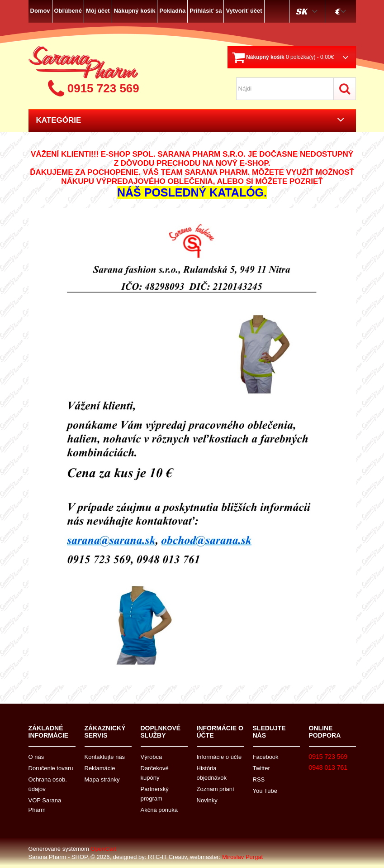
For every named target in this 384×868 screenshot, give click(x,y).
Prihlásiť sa (206, 11)
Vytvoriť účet (244, 11)
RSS (259, 779)
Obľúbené (68, 11)
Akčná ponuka (159, 810)
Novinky (207, 800)
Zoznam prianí (216, 789)
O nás (36, 757)
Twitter (261, 768)
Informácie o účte (219, 757)
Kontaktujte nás (105, 757)
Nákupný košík (135, 11)
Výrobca (152, 757)
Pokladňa (172, 11)
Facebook (266, 757)
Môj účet (98, 11)
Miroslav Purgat (242, 857)
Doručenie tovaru (51, 768)
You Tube (265, 791)
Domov (40, 11)
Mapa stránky (102, 779)
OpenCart (104, 849)
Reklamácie (100, 768)
